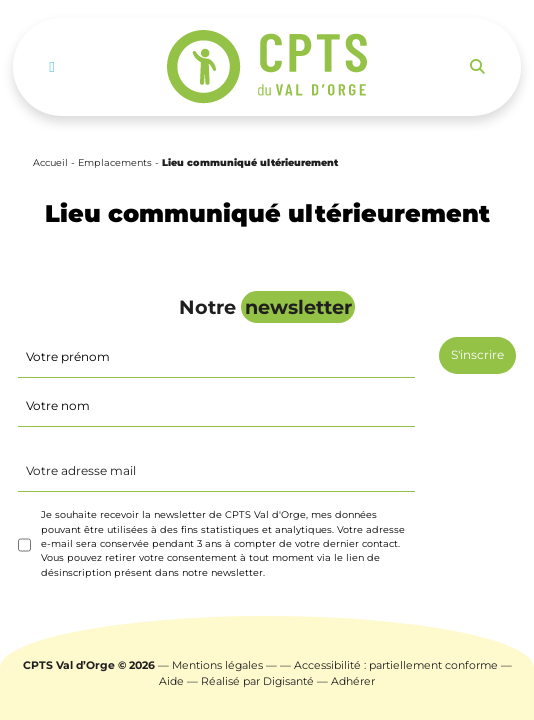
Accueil (50, 162)
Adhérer (353, 681)
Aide (171, 681)
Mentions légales (217, 665)
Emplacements (115, 162)
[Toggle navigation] (51, 67)
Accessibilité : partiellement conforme (396, 665)
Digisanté (288, 681)
